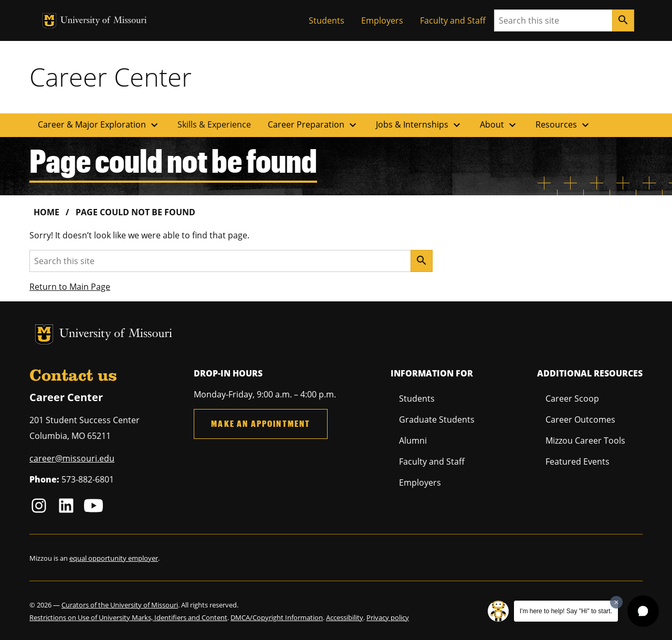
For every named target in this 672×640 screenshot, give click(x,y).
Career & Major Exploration (99, 125)
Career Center (111, 77)
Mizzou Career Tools (585, 440)
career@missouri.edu (72, 458)
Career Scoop (572, 398)
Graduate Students (437, 419)
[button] (643, 611)
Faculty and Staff (453, 20)
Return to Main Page (70, 287)
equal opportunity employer (114, 558)
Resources (564, 125)
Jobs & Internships (419, 125)
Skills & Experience (214, 124)
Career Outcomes (580, 419)
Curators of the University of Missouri (120, 605)
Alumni (413, 440)
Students (327, 20)
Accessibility (345, 617)
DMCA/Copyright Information (277, 617)
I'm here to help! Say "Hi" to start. (566, 611)
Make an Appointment (261, 423)
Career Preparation (313, 125)
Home (46, 212)
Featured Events (577, 461)
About (499, 125)
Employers (382, 20)
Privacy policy (388, 617)
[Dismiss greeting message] (616, 602)
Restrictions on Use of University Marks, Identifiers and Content (128, 617)
